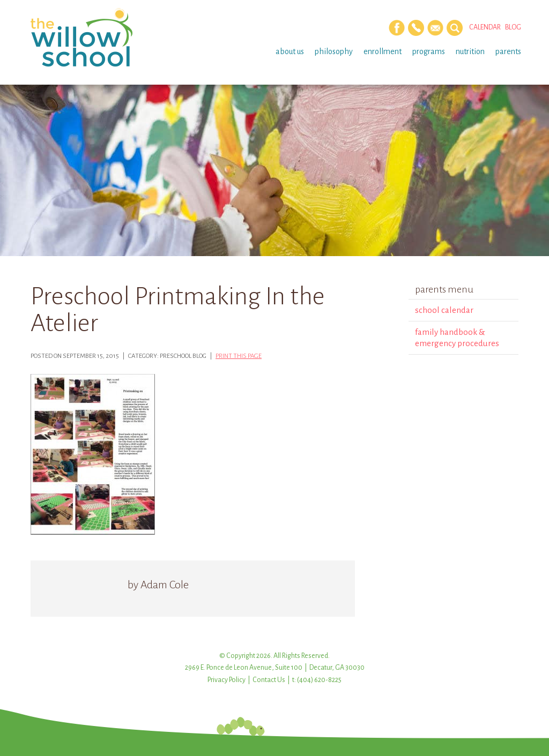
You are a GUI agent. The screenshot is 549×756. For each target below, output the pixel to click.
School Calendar (444, 310)
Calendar (485, 27)
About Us (290, 51)
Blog (513, 27)
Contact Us (269, 680)
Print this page (239, 356)
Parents (508, 51)
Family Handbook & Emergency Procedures (457, 337)
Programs (429, 51)
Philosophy (334, 51)
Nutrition (470, 51)
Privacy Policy (227, 680)
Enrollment (383, 51)
